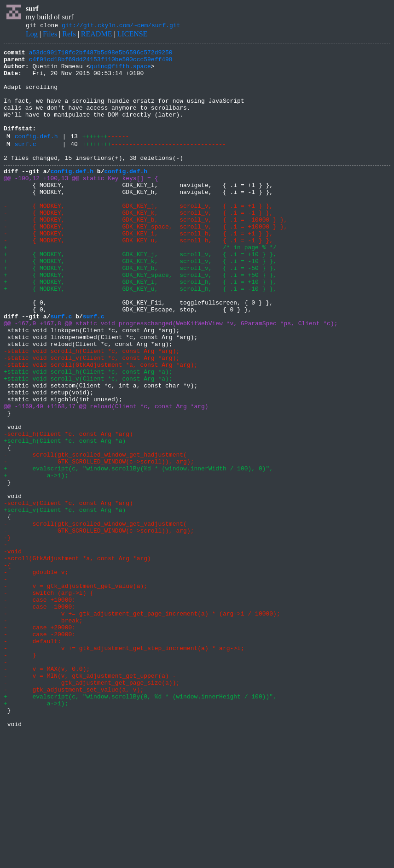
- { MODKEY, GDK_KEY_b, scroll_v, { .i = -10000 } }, (145, 252)
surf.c (26, 164)
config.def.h (36, 155)
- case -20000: (40, 750)
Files (50, 35)
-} (7, 634)
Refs (69, 35)
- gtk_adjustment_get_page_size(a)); (92, 808)
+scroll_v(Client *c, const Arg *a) (65, 601)
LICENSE (133, 35)
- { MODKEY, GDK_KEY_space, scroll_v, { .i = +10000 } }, (145, 261)
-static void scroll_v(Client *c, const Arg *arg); (92, 418)
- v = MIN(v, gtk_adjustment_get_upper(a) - (90, 800)
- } (20, 775)
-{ (7, 667)
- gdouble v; (36, 675)
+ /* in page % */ (140, 286)
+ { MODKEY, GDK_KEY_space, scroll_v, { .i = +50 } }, (140, 319)
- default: (32, 758)
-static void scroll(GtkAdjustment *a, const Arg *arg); (101, 427)
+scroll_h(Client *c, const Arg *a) (65, 518)
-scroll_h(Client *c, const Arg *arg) (68, 510)
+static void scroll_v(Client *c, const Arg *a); (88, 443)
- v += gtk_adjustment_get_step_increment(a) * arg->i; (124, 767)
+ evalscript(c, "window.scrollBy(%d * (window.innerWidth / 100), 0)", (138, 551)
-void (13, 651)
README (97, 35)
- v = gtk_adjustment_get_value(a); (75, 692)
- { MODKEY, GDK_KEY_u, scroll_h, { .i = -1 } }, (138, 277)
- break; (43, 733)
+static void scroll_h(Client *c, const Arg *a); (88, 435)
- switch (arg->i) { (49, 700)
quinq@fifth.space (120, 71)
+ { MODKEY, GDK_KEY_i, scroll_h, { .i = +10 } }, (140, 327)
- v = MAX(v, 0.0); (47, 792)
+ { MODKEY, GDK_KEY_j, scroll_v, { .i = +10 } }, (140, 294)
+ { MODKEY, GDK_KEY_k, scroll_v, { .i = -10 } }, (140, 302)
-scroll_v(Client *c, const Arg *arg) (68, 592)
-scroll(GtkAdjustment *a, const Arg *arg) (77, 659)
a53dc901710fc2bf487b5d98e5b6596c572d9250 (101, 55)
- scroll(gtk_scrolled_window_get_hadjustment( (95, 534)
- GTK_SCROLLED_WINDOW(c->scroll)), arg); (99, 543)
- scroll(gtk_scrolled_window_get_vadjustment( (95, 617)
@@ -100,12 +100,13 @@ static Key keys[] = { (81, 203)
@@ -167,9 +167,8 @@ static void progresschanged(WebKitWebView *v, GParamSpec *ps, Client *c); (171, 377)
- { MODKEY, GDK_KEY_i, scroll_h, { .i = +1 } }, (138, 269)
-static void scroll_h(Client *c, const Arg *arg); (92, 410)
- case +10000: (40, 709)
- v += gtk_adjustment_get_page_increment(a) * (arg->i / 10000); (142, 725)
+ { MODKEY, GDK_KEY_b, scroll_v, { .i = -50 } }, (140, 311)
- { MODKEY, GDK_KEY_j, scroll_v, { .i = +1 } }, (138, 236)
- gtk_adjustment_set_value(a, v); (74, 816)
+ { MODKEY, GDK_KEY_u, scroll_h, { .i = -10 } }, (140, 335)
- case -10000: (40, 717)
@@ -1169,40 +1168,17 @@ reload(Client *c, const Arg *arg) (106, 476)
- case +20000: (40, 742)
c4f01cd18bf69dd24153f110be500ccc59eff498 (101, 63)
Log (32, 35)
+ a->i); (36, 559)
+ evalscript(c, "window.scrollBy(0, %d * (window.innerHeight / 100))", (140, 825)
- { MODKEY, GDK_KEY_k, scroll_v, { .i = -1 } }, (138, 244)
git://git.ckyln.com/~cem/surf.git (121, 26)
